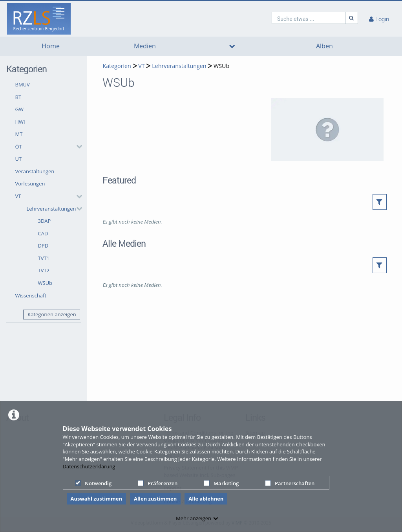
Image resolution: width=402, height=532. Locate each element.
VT (18, 196)
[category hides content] (77, 147)
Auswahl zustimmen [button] (97, 499)
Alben (324, 46)
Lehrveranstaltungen (51, 209)
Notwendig (93, 483)
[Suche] (352, 18)
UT (19, 159)
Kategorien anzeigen (52, 314)
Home (51, 46)
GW (19, 109)
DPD (43, 246)
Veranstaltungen (35, 171)
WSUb (45, 283)
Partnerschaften (290, 483)
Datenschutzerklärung (89, 466)
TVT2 (44, 270)
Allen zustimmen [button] (155, 499)
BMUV (23, 84)
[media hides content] (232, 46)
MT (19, 134)
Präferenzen (158, 483)
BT (18, 97)
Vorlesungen (30, 183)
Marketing (221, 483)
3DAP (45, 221)
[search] (309, 18)
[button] (47, 147)
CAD (43, 233)
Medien (145, 46)
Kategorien (117, 66)
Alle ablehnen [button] (206, 499)
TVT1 (44, 258)
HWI (20, 122)
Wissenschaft (31, 295)
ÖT (19, 147)
